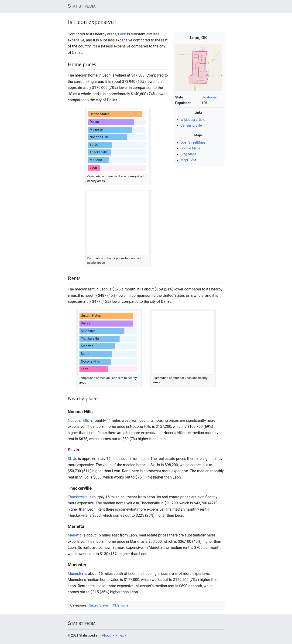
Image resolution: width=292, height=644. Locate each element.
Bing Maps (189, 154)
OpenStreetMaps (193, 143)
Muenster (76, 574)
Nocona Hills (78, 420)
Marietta (75, 535)
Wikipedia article (193, 120)
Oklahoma (209, 97)
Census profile (191, 126)
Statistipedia (82, 6)
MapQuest (188, 160)
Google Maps (191, 148)
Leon (122, 34)
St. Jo (73, 459)
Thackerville (78, 497)
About (106, 635)
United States (99, 605)
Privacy (121, 635)
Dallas (77, 52)
